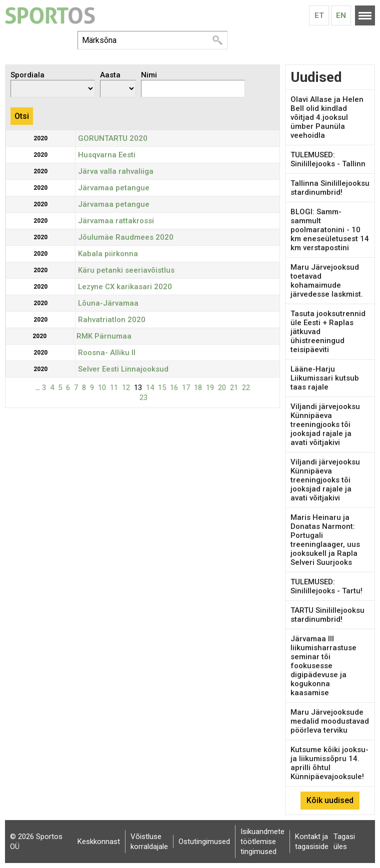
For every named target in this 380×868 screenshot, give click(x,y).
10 (102, 388)
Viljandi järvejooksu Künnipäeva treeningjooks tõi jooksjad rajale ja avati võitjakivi (325, 425)
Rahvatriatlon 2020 (112, 320)
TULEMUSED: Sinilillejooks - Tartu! (326, 586)
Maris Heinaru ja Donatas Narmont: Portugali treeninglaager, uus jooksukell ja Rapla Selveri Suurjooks (325, 540)
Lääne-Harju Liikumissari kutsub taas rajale (325, 378)
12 (126, 388)
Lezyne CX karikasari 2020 (125, 287)
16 (174, 388)
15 (162, 388)
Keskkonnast (99, 842)
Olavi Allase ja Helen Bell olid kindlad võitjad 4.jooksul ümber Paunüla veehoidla (327, 117)
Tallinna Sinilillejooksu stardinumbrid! (330, 188)
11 (114, 388)
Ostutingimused (204, 842)
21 (234, 388)
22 (246, 388)
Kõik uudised (330, 800)
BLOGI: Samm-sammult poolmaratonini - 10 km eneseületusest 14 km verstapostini (330, 230)
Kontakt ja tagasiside (312, 842)
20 (222, 388)
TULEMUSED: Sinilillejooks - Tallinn (328, 159)
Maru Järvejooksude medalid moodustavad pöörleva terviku (330, 721)
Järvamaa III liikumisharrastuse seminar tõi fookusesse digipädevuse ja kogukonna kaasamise (323, 666)
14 (150, 388)
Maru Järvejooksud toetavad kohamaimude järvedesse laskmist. (327, 281)
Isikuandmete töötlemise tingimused (262, 842)
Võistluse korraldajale (149, 842)
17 (186, 388)
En (341, 15)
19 (210, 388)
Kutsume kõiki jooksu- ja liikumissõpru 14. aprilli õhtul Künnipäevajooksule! (329, 763)
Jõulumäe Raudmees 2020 (126, 237)
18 (198, 388)
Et (319, 15)
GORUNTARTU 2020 (113, 138)
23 (143, 398)
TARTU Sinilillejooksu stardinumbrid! (327, 615)
